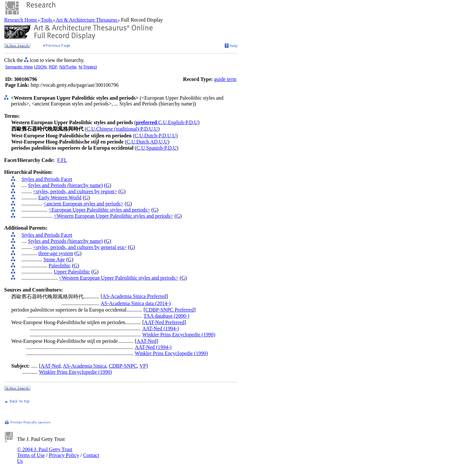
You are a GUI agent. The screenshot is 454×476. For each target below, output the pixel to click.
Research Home (21, 20)
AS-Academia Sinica (85, 366)
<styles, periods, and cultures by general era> (80, 247)
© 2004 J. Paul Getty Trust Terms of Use (45, 452)
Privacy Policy (64, 455)
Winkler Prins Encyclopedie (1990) (179, 335)
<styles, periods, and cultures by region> (75, 191)
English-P (178, 122)
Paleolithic (60, 266)
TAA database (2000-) (166, 316)
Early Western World (60, 198)
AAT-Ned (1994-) (161, 328)
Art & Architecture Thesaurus (87, 20)
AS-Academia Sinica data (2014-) (136, 303)
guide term (225, 79)
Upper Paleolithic (72, 272)
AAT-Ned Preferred (164, 322)
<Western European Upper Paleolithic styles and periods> (113, 216)
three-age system (56, 253)
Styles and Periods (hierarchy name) (65, 185)
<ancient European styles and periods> (84, 204)
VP (143, 366)
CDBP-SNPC (123, 366)
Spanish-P (157, 148)
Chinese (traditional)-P (120, 129)
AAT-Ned (147, 341)
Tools (47, 20)
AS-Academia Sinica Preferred (134, 296)
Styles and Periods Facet (47, 179)
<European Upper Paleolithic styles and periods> (99, 210)
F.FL (62, 160)
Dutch (143, 142)
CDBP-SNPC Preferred (170, 310)
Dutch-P (153, 136)
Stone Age (54, 259)
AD (154, 142)
